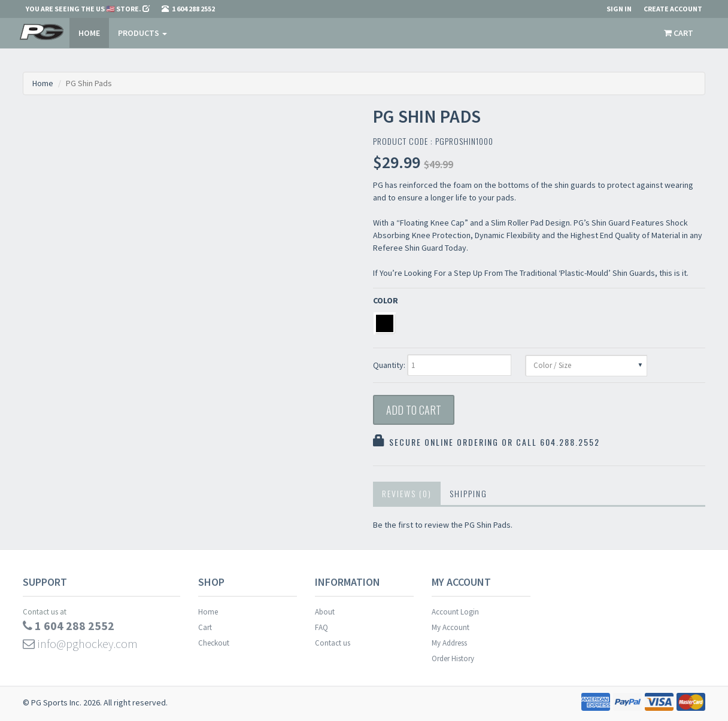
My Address (449, 643)
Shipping (468, 493)
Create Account (673, 9)
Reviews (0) (407, 493)
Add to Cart (414, 410)
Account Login (455, 612)
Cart (205, 627)
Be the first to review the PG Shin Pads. (443, 525)
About (325, 612)
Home (89, 33)
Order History (453, 658)
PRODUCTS (142, 33)
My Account (451, 627)
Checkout (214, 643)
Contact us (333, 643)
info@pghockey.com (80, 644)
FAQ (321, 627)
